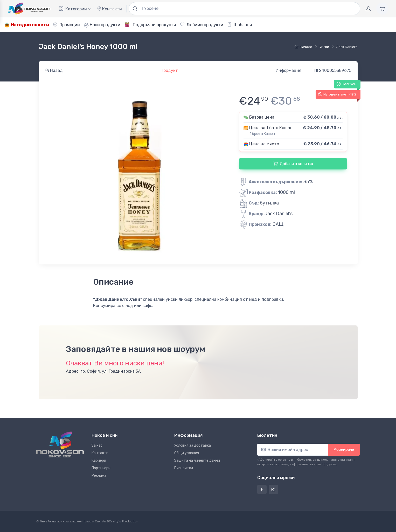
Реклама (99, 476)
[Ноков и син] (60, 444)
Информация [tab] (289, 70)
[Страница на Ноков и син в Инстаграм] (273, 489)
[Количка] (382, 9)
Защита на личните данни (197, 461)
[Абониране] (293, 450)
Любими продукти (202, 25)
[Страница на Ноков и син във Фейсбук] (262, 489)
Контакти (109, 9)
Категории (75, 9)
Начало (303, 47)
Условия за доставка (193, 445)
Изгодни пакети (27, 25)
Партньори (101, 468)
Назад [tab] (54, 70)
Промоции (67, 25)
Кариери (99, 461)
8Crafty (113, 521)
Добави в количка (293, 163)
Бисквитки (184, 468)
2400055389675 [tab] (333, 70)
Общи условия (187, 453)
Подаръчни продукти (150, 25)
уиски (324, 47)
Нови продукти (102, 25)
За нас (97, 445)
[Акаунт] (368, 9)
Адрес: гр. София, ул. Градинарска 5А (103, 371)
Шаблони (240, 25)
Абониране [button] (344, 449)
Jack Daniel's (347, 47)
